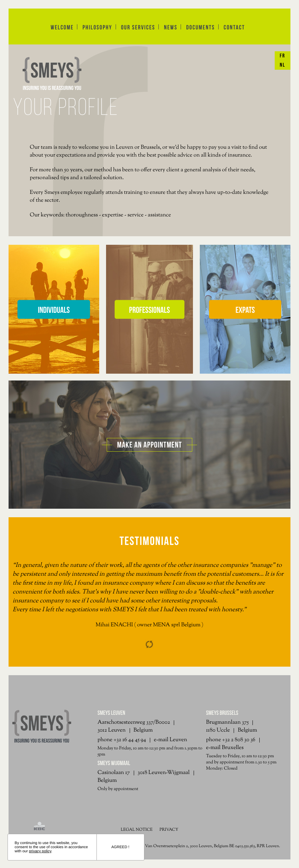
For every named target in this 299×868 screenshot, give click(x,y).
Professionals (149, 310)
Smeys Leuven (111, 713)
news (171, 27)
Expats (245, 310)
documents (200, 27)
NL (283, 65)
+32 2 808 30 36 (239, 740)
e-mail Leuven (171, 740)
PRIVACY (169, 830)
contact (234, 27)
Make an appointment (149, 445)
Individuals (54, 310)
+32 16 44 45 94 (130, 740)
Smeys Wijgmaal (114, 763)
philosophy (97, 27)
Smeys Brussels (222, 713)
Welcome (62, 27)
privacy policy (40, 851)
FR (283, 56)
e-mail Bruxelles (225, 748)
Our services (138, 27)
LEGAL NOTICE (137, 830)
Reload (149, 644)
